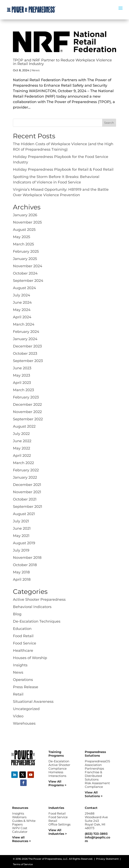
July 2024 (21, 295)
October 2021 (25, 499)
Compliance (58, 768)
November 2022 (27, 412)
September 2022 (28, 419)
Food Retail (23, 636)
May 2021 (21, 536)
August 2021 (24, 514)
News (36, 70)
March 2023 (23, 390)
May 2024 (22, 310)
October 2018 (25, 565)
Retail (18, 694)
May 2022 (21, 448)
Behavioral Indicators (32, 607)
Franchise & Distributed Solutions (93, 776)
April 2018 (22, 579)
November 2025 (27, 222)
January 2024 (25, 339)
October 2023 (25, 354)
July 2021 (21, 521)
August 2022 (24, 426)
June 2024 (22, 302)
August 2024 (24, 288)
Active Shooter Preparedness (39, 600)
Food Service (25, 643)
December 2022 (27, 405)
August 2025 (24, 230)
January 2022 (25, 477)
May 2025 (21, 237)
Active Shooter (59, 765)
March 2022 (23, 463)
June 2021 (22, 528)
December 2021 (27, 485)
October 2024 (25, 273)
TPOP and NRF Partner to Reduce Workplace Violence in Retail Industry (62, 62)
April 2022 (22, 456)
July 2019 (21, 550)
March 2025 (23, 244)
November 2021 (27, 492)
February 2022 (26, 470)
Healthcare (23, 651)
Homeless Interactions (57, 774)
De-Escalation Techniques (37, 621)
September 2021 (28, 507)
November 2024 (28, 266)
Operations (23, 680)
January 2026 (25, 215)
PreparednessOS (97, 761)
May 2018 (21, 572)
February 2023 (26, 397)
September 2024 (28, 281)
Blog (17, 614)
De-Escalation (59, 761)
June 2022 (22, 441)
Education (22, 629)
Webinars (19, 817)
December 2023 (27, 346)
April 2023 (22, 383)
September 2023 (28, 361)
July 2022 (21, 434)
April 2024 (22, 317)
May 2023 (21, 375)
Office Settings (59, 824)
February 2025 (26, 251)
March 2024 (24, 324)
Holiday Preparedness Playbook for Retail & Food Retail (63, 169)
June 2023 (22, 368)
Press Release (26, 687)
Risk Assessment (97, 783)
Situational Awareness (33, 702)
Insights (20, 665)
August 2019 (24, 543)
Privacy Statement (107, 859)
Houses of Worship (30, 658)
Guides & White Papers (24, 823)
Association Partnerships (94, 767)
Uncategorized (26, 709)
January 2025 (25, 259)
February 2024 (26, 332)
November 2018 (27, 558)
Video (18, 716)
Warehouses (24, 723)
